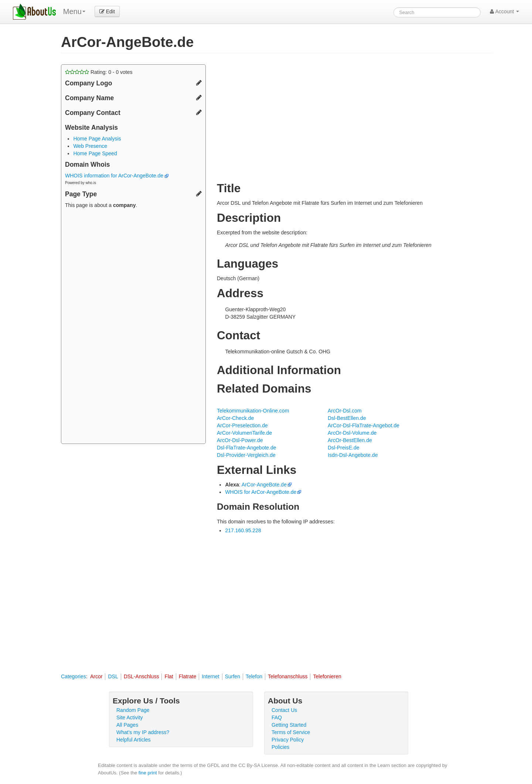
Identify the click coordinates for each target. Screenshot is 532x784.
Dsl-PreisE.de (344, 448)
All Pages (127, 725)
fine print (148, 773)
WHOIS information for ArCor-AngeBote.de (117, 176)
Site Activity (130, 717)
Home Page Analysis (97, 139)
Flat (169, 676)
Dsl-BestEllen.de (347, 418)
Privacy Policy (288, 740)
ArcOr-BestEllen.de (350, 440)
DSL (113, 676)
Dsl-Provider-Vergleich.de (246, 455)
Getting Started (289, 725)
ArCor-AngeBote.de (264, 485)
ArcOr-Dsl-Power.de (240, 440)
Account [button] (504, 11)
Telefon (254, 676)
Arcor (96, 676)
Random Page (133, 710)
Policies (280, 747)
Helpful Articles (134, 740)
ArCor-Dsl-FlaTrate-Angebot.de (364, 425)
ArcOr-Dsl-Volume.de (352, 433)
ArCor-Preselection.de (242, 425)
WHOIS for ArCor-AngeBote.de (261, 492)
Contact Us (284, 710)
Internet (210, 676)
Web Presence (90, 146)
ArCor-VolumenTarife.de (244, 433)
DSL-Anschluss (141, 676)
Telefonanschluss (288, 676)
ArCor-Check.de (235, 418)
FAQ (277, 717)
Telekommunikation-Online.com (253, 411)
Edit (107, 11)
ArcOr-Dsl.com (345, 411)
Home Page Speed (95, 153)
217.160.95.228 (243, 530)
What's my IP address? (143, 732)
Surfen (233, 676)
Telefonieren (327, 676)
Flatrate (187, 676)
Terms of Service (291, 732)
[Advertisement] (133, 327)
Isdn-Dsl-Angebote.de (353, 455)
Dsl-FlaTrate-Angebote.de (247, 448)
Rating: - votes (99, 72)
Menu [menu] (74, 11)
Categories (74, 676)
